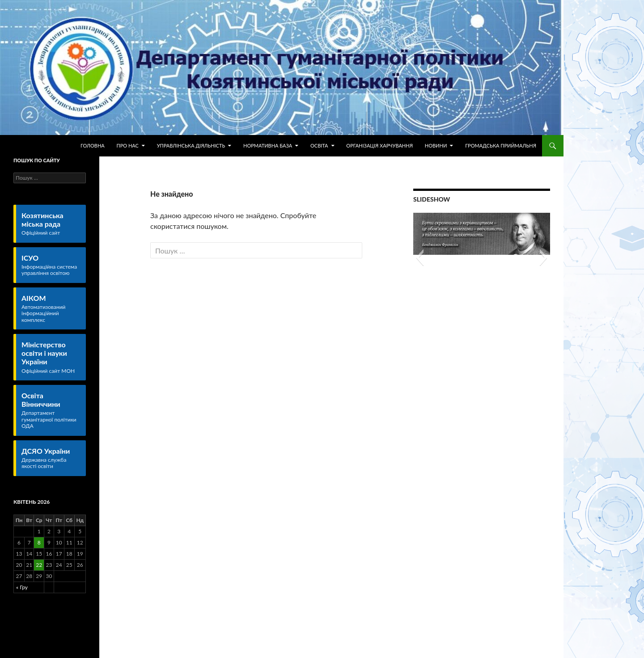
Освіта (319, 146)
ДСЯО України (51, 458)
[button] (420, 257)
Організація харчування (379, 146)
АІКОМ (51, 308)
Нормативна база (268, 146)
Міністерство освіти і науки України (51, 357)
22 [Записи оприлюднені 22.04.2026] (39, 565)
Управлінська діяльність (191, 146)
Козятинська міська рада (51, 224)
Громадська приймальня (501, 146)
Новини (436, 146)
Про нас (128, 146)
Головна (93, 146)
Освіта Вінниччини (51, 410)
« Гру (22, 587)
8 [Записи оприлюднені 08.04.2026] (39, 542)
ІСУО (51, 265)
